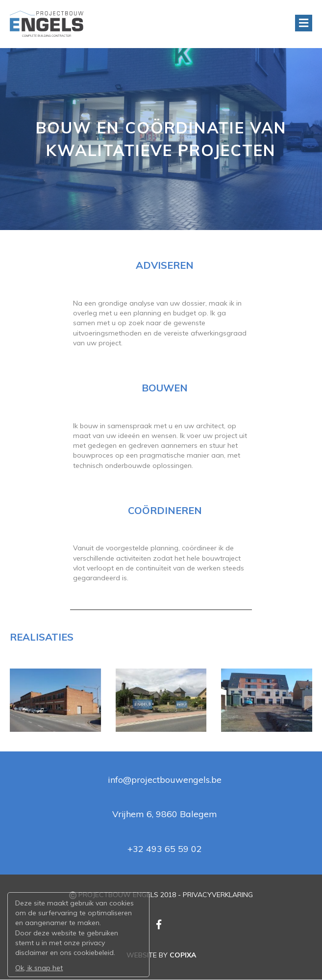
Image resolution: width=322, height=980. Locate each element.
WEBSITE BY (161, 955)
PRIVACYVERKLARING (218, 895)
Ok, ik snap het (39, 967)
